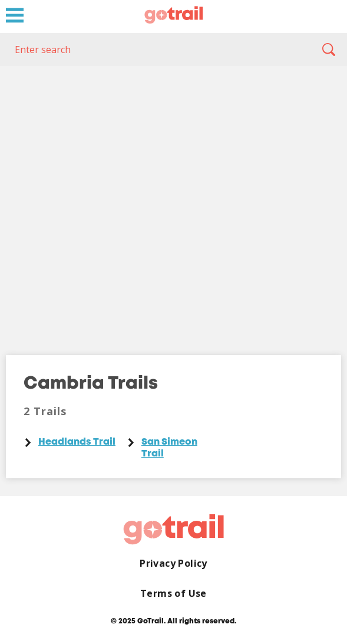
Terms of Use (173, 594)
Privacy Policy (173, 563)
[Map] (173, 202)
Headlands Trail (77, 442)
